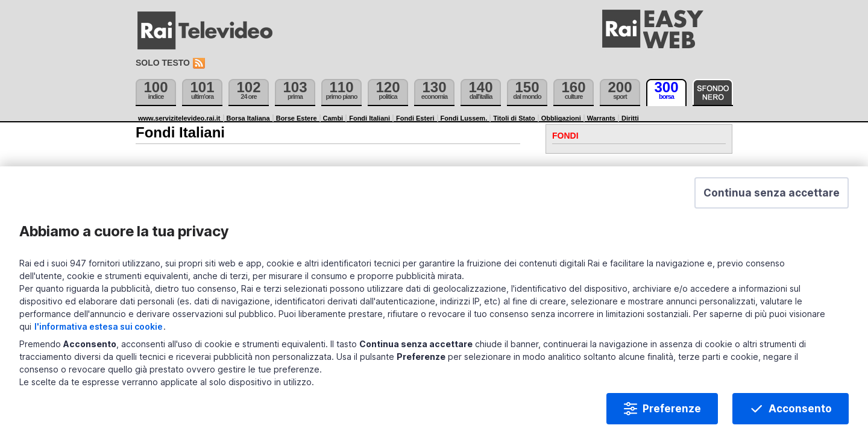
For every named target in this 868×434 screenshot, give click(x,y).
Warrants (601, 118)
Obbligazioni (561, 118)
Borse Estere (297, 118)
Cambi (333, 118)
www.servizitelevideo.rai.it (179, 118)
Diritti (630, 118)
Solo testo (163, 63)
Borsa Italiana (248, 118)
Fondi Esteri (415, 118)
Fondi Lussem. (464, 118)
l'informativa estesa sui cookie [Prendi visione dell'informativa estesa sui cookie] (301, 312)
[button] (750, 217)
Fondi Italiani (370, 118)
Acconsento (778, 394)
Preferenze (650, 394)
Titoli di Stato (514, 118)
